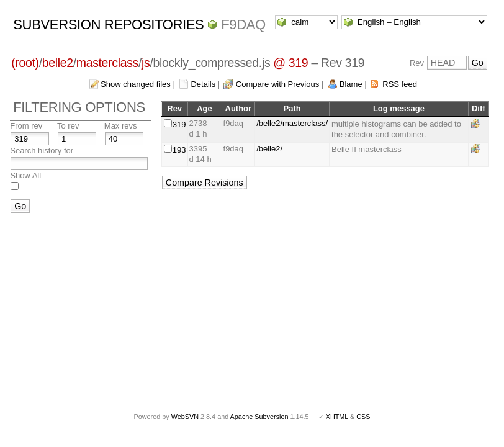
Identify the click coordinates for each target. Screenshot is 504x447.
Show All (25, 175)
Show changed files (136, 84)
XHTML (337, 417)
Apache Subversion (259, 417)
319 (179, 124)
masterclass (107, 63)
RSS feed (400, 84)
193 (179, 150)
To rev (68, 126)
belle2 (58, 63)
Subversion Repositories (108, 25)
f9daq (243, 25)
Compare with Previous (277, 84)
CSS (363, 417)
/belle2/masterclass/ (292, 123)
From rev (26, 126)
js (146, 63)
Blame (351, 84)
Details (203, 84)
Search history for (42, 151)
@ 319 (290, 63)
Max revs (121, 126)
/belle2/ (269, 149)
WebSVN (185, 417)
